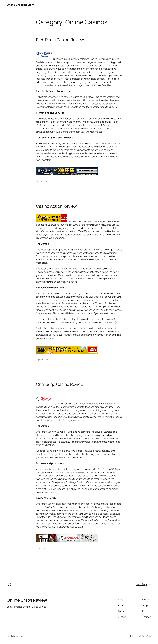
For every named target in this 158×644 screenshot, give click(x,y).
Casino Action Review (56, 206)
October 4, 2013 (43, 181)
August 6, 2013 (42, 359)
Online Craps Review (20, 5)
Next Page (144, 584)
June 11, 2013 (41, 548)
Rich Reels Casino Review (60, 40)
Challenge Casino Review (60, 384)
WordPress (147, 636)
